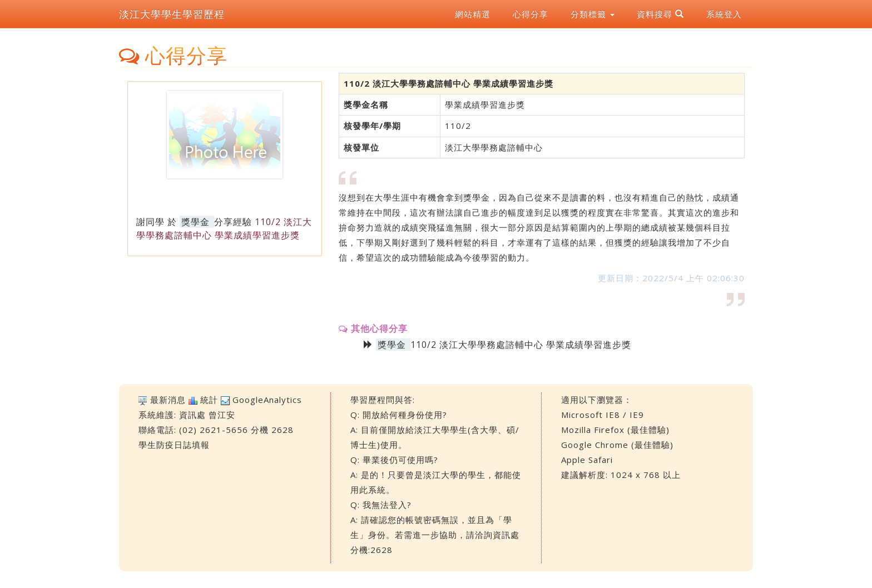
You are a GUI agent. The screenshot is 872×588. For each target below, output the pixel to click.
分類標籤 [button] (593, 14)
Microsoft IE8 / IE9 (603, 415)
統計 (209, 400)
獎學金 (195, 222)
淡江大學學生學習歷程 (172, 14)
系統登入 (724, 14)
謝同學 (150, 222)
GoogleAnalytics (267, 400)
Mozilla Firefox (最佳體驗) (615, 430)
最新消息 (168, 400)
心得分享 (531, 14)
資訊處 (192, 415)
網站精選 (473, 14)
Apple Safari (587, 460)
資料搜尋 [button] (660, 14)
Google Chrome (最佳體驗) (617, 445)
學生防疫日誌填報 (174, 445)
